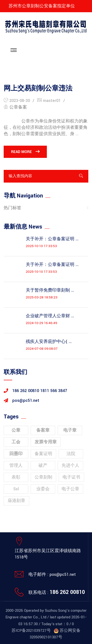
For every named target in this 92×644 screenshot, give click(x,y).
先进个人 (70, 465)
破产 (43, 465)
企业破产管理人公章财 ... (50, 316)
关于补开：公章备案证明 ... (52, 239)
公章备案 (18, 107)
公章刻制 (43, 477)
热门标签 (13, 208)
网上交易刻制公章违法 (38, 88)
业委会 (43, 489)
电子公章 (70, 489)
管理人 (16, 465)
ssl (16, 489)
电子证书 (71, 477)
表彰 (16, 477)
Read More (25, 152)
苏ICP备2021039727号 (31, 631)
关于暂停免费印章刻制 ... (50, 290)
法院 (71, 454)
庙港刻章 (16, 501)
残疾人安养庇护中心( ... (49, 342)
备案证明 (43, 454)
